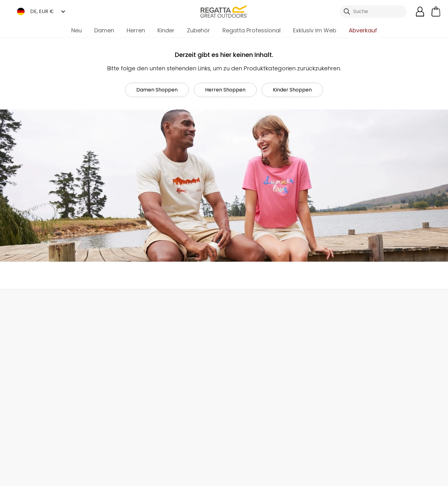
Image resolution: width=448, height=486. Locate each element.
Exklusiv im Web (315, 30)
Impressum (228, 477)
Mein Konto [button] (123, 303)
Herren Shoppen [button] (225, 90)
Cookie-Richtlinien (411, 477)
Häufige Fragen (103, 359)
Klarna (232, 397)
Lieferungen (29, 356)
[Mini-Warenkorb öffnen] (436, 12)
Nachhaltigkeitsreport (180, 389)
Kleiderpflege (240, 416)
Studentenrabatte (246, 367)
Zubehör (198, 30)
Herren (136, 30)
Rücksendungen (35, 366)
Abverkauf (363, 30)
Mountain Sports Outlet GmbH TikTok (96, 449)
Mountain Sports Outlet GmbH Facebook (83, 449)
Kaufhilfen (236, 407)
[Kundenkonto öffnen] (420, 12)
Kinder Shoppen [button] (292, 90)
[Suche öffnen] (373, 12)
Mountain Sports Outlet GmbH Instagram (109, 449)
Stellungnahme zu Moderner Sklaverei (177, 403)
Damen (104, 30)
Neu (77, 30)
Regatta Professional (252, 30)
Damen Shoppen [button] (157, 90)
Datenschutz (402, 393)
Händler (240, 303)
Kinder (166, 30)
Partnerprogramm (176, 379)
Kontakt (353, 303)
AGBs (264, 477)
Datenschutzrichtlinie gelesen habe (330, 477)
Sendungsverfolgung (41, 376)
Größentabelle (242, 387)
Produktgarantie (244, 377)
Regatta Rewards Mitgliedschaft (245, 353)
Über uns (165, 349)
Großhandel (169, 369)
